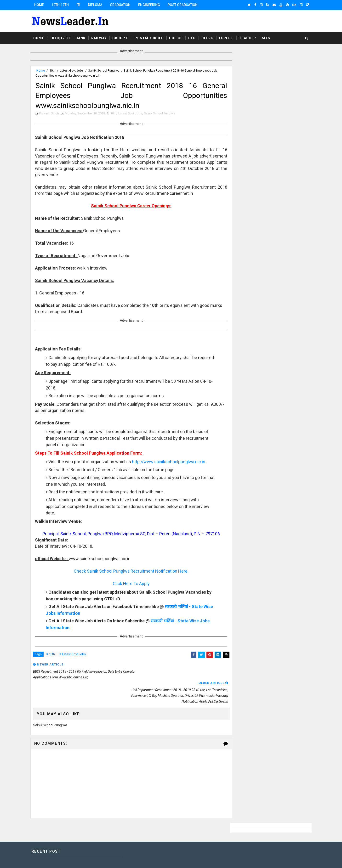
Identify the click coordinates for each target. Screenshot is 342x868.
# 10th (53, 662)
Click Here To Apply (129, 591)
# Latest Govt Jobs (75, 662)
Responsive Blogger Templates (122, 860)
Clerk (210, 37)
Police (179, 37)
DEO (195, 37)
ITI (81, 5)
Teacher (250, 37)
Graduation (123, 5)
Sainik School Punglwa (107, 70)
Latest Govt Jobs (75, 70)
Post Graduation (185, 5)
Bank (83, 37)
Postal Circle (152, 37)
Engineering (152, 5)
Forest (229, 37)
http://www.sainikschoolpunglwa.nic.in (86, 469)
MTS (269, 37)
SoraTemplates (63, 860)
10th (55, 70)
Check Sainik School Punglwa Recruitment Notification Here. (129, 578)
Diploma (98, 5)
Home (42, 5)
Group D (123, 37)
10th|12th (63, 5)
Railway (102, 37)
